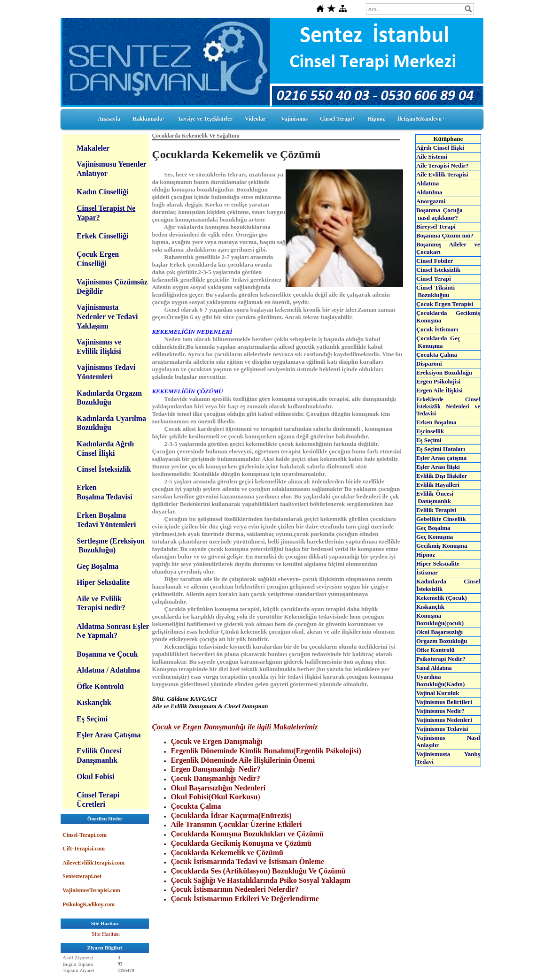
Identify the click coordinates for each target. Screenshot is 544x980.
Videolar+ (257, 119)
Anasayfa (109, 119)
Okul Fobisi (95, 777)
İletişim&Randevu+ (421, 119)
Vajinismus (294, 119)
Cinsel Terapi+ (338, 119)
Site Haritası (106, 934)
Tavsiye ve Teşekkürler (205, 119)
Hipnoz (376, 119)
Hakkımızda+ (149, 119)
